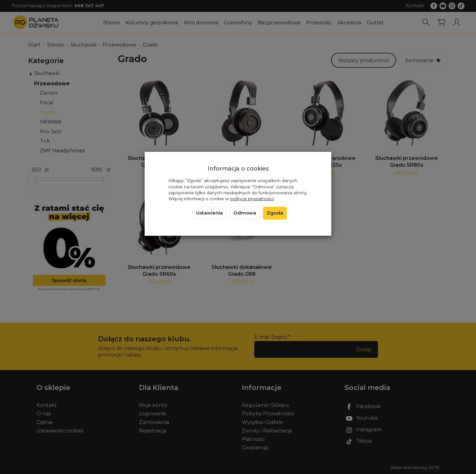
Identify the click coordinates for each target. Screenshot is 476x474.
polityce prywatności (252, 199)
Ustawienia (209, 213)
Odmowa (245, 213)
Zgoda (275, 213)
